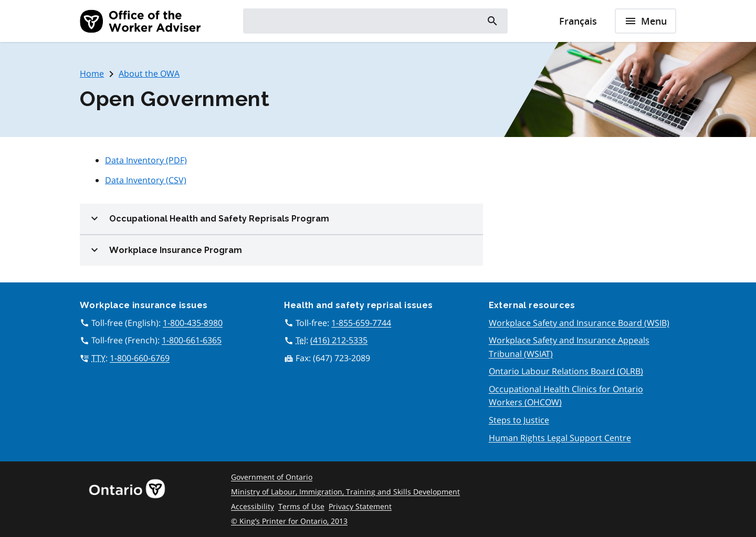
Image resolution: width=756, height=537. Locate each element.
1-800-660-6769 (140, 358)
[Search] (492, 21)
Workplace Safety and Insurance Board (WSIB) (579, 323)
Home (92, 73)
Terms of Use (301, 506)
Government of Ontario (272, 477)
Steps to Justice (519, 420)
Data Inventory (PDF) (146, 160)
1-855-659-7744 (361, 323)
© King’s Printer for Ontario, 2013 (289, 521)
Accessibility (253, 506)
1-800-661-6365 (192, 340)
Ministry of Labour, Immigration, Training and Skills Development (345, 492)
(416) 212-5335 (339, 340)
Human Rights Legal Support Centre (560, 438)
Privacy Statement (360, 506)
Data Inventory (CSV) (146, 180)
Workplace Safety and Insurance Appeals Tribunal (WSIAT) (569, 347)
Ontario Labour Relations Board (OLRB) (566, 371)
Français (578, 21)
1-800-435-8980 (193, 323)
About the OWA (149, 73)
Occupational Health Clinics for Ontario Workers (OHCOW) (566, 396)
